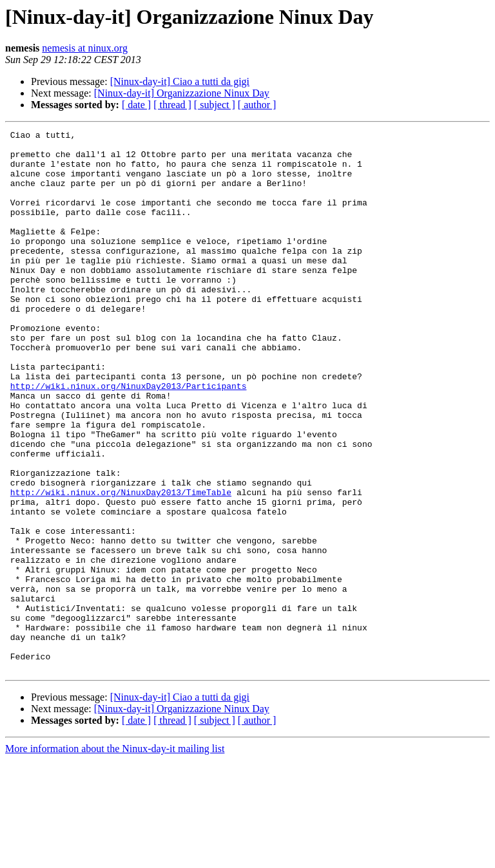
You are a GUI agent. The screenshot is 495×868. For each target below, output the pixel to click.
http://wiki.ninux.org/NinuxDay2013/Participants (129, 438)
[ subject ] (215, 105)
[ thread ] (172, 105)
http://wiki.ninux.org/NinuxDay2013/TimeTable (121, 565)
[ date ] (136, 105)
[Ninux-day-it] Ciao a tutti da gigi (180, 81)
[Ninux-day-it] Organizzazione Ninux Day (182, 93)
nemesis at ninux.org (85, 48)
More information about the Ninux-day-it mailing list (115, 857)
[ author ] (257, 105)
